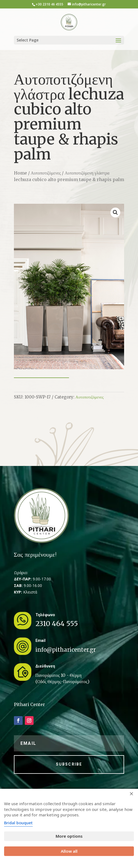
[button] (115, 212)
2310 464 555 (57, 624)
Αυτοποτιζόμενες (46, 173)
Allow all (69, 851)
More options (69, 836)
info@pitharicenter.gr (66, 650)
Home (20, 173)
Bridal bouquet (18, 823)
